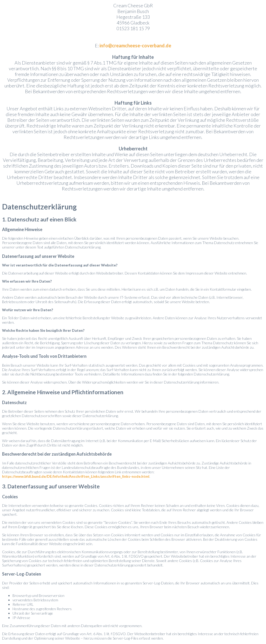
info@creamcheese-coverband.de (135, 46)
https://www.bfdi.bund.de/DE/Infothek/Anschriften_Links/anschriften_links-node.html (76, 476)
